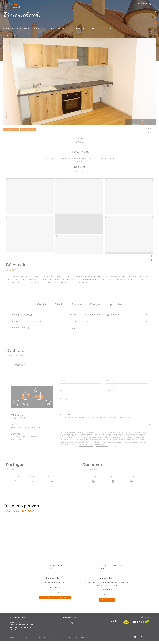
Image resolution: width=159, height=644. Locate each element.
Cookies (88, 639)
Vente (30, 28)
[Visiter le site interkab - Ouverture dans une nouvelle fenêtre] (116, 622)
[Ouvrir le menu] (155, 4)
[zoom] (30, 180)
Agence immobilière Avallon (15, 28)
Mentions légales (58, 639)
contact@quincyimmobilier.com (26, 427)
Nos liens (72, 639)
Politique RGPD (80, 639)
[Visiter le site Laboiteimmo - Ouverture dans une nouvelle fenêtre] (141, 638)
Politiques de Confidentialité (86, 446)
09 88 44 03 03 (18, 418)
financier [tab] (77, 304)
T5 (55, 28)
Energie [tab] (95, 304)
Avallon (37, 28)
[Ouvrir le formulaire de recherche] (143, 4)
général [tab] (42, 304)
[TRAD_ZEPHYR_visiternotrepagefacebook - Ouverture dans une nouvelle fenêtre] (65, 623)
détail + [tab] (59, 304)
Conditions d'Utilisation (102, 446)
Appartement (47, 28)
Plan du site (48, 639)
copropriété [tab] (114, 304)
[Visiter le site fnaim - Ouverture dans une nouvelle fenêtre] (126, 623)
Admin (66, 639)
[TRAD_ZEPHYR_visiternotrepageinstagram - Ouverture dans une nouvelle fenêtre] (72, 623)
